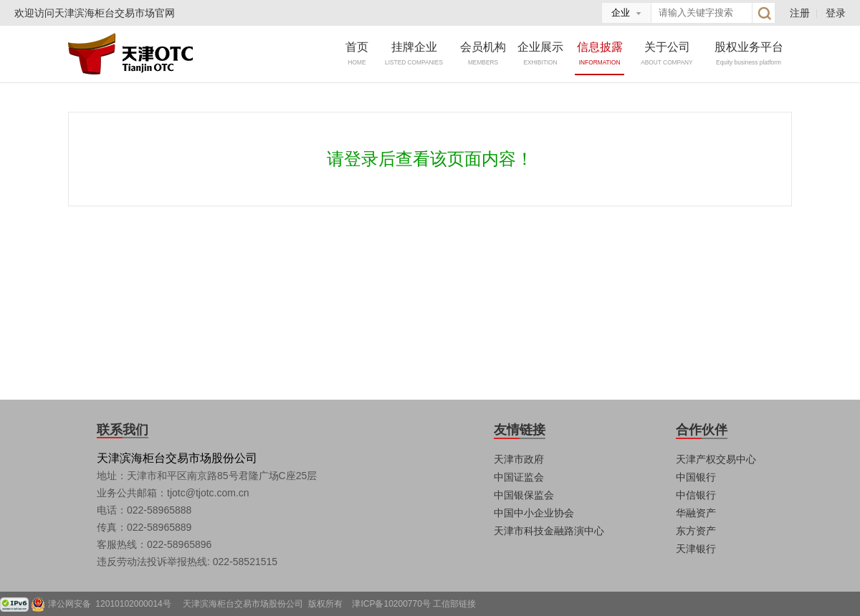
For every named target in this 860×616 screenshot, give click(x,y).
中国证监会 (519, 477)
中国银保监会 (524, 495)
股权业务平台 (749, 53)
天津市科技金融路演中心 (549, 531)
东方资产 (696, 531)
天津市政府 (519, 459)
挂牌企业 (414, 53)
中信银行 (696, 495)
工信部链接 (454, 604)
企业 (621, 13)
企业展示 (540, 53)
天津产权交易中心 (716, 459)
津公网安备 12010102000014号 (114, 604)
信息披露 (600, 53)
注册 (800, 13)
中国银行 (696, 477)
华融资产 (696, 513)
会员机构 (483, 53)
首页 (357, 53)
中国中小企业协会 (534, 513)
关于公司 (667, 53)
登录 (836, 13)
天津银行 (696, 549)
